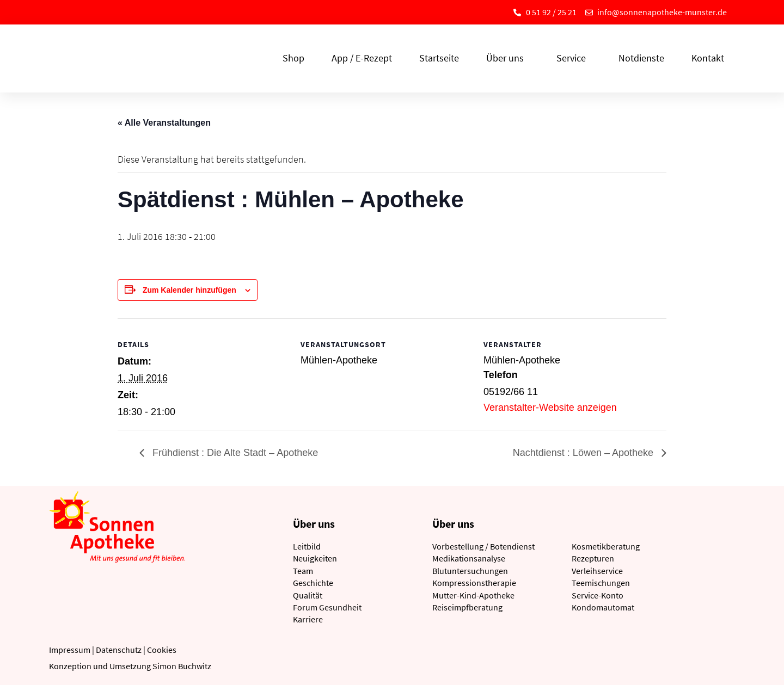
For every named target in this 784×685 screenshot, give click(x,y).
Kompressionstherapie (474, 583)
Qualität (308, 595)
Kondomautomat (603, 607)
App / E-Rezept (362, 58)
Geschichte (313, 583)
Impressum (70, 650)
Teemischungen (601, 583)
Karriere (308, 619)
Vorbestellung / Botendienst (483, 546)
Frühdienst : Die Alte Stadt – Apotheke (234, 453)
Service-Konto (598, 595)
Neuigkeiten (315, 558)
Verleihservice (597, 571)
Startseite (439, 58)
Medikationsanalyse (469, 558)
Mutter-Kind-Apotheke (473, 595)
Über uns (508, 58)
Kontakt (708, 58)
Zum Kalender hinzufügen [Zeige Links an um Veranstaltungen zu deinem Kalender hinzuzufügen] (189, 290)
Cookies (162, 650)
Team (303, 571)
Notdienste (641, 58)
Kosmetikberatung (606, 546)
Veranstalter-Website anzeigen (550, 408)
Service (574, 58)
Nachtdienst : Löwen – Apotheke (584, 453)
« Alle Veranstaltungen (164, 123)
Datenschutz (119, 650)
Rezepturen (593, 558)
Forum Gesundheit (327, 607)
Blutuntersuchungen (470, 571)
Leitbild (307, 546)
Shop (293, 58)
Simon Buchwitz (182, 666)
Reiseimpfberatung (467, 607)
